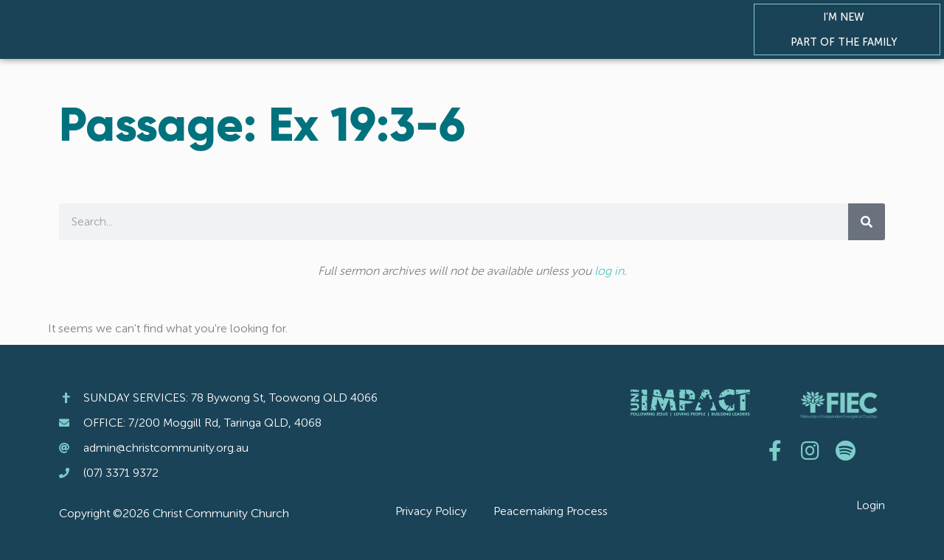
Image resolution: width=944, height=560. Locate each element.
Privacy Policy (431, 511)
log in (609, 271)
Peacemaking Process (551, 511)
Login (871, 505)
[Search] (867, 222)
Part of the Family (847, 42)
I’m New (847, 17)
